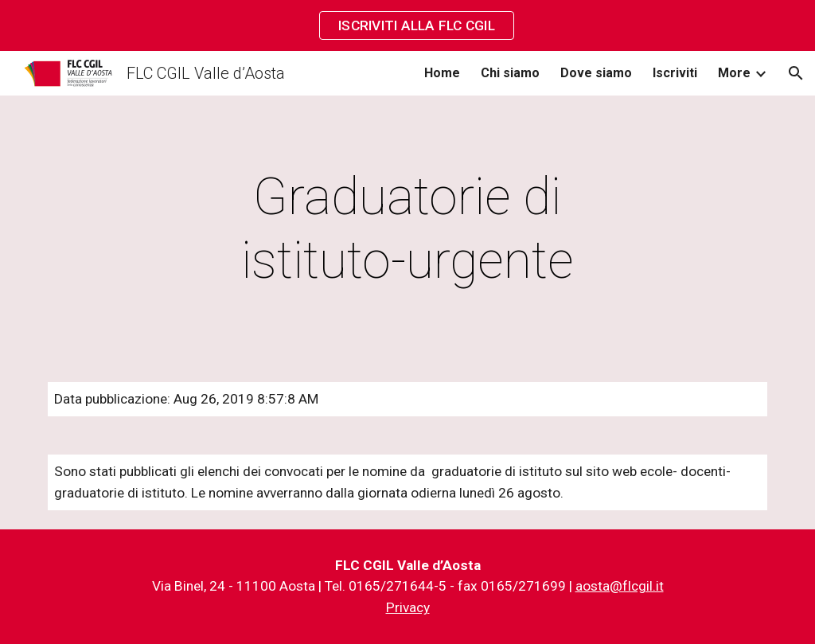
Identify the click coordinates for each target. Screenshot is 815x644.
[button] (796, 73)
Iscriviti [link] (675, 73)
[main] (407, 229)
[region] (407, 25)
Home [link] (442, 73)
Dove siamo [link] (596, 73)
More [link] (734, 73)
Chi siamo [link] (510, 73)
